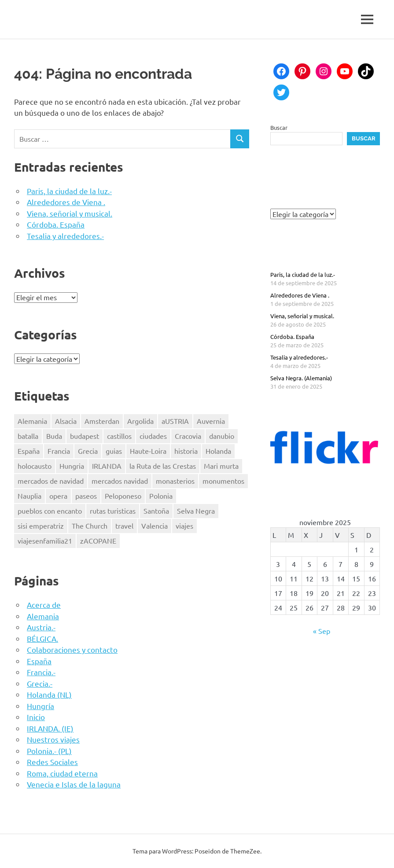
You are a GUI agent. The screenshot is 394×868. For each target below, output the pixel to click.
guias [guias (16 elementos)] (114, 451)
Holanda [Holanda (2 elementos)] (218, 451)
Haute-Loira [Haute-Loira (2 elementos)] (148, 451)
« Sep (322, 631)
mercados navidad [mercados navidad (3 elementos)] (120, 481)
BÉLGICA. (42, 638)
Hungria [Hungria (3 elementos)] (72, 466)
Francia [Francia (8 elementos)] (59, 451)
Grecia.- (40, 683)
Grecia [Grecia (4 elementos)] (88, 451)
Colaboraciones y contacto (72, 649)
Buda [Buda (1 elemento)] (54, 436)
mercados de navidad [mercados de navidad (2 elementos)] (51, 481)
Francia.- (41, 672)
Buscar (279, 127)
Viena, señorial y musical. (70, 213)
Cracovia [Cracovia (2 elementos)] (188, 436)
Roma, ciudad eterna (62, 773)
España (39, 661)
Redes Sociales (52, 762)
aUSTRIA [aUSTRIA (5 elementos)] (175, 421)
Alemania (43, 616)
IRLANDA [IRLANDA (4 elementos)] (107, 466)
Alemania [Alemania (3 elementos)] (32, 421)
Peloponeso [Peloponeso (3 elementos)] (123, 496)
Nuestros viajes (53, 739)
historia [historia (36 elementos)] (186, 451)
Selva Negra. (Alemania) (301, 378)
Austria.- (41, 627)
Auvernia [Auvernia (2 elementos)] (211, 421)
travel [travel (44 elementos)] (124, 526)
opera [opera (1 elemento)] (58, 496)
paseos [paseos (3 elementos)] (86, 496)
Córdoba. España (56, 224)
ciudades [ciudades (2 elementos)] (153, 436)
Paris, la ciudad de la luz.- (69, 191)
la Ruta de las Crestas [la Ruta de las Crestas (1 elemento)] (163, 466)
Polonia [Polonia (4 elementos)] (161, 496)
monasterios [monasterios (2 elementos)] (175, 481)
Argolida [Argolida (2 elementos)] (140, 421)
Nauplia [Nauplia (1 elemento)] (29, 496)
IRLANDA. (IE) (50, 728)
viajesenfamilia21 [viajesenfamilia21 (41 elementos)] (45, 541)
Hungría (41, 706)
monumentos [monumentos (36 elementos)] (223, 481)
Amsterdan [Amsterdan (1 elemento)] (102, 421)
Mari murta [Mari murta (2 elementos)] (221, 466)
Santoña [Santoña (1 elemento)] (156, 511)
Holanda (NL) (49, 694)
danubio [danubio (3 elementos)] (222, 436)
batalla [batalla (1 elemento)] (28, 436)
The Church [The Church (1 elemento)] (90, 526)
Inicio (36, 717)
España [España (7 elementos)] (29, 451)
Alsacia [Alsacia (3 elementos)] (66, 421)
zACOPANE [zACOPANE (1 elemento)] (98, 541)
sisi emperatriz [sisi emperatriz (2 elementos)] (41, 526)
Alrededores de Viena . (66, 202)
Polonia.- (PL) (49, 751)
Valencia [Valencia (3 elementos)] (155, 526)
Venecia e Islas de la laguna (74, 784)
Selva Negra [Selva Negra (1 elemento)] (196, 511)
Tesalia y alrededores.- (65, 236)
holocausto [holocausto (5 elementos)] (35, 466)
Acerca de (44, 605)
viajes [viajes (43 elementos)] (184, 526)
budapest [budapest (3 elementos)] (85, 436)
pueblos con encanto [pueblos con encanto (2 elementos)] (50, 511)
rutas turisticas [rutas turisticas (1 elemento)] (113, 511)
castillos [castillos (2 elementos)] (119, 436)
